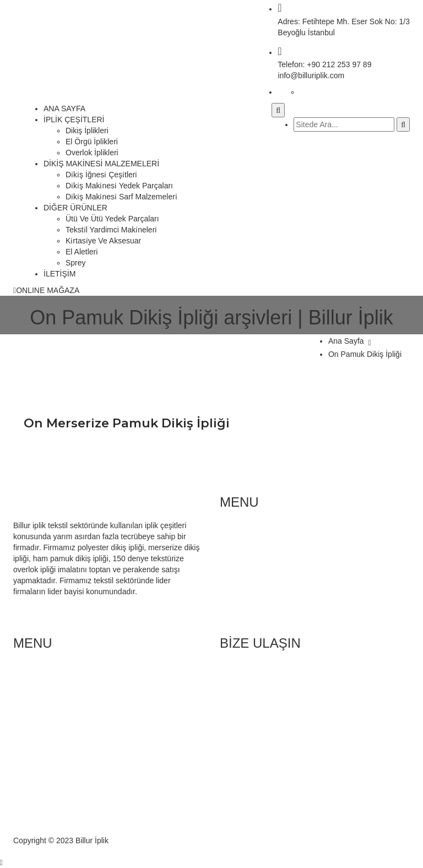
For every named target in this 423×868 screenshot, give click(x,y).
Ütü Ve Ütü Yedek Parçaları (112, 219)
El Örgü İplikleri (92, 142)
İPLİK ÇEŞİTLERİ (74, 120)
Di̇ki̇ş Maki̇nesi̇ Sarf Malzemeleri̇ (121, 197)
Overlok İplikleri (92, 153)
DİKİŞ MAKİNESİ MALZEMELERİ (101, 164)
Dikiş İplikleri (87, 131)
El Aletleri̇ (82, 252)
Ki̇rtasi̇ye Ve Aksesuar (103, 241)
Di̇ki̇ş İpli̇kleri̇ (58, 672)
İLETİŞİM (59, 274)
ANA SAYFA (64, 109)
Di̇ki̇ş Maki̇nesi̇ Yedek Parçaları (119, 186)
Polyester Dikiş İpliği (70, 706)
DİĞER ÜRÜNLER (75, 208)
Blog (43, 717)
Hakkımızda (56, 728)
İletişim (47, 739)
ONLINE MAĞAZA (46, 290)
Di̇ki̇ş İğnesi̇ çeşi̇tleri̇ (277, 531)
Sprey (76, 263)
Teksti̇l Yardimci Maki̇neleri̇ (111, 230)
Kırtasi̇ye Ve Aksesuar (280, 587)
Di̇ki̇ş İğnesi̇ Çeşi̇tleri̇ (101, 175)
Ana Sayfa (346, 341)
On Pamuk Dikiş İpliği (365, 354)
